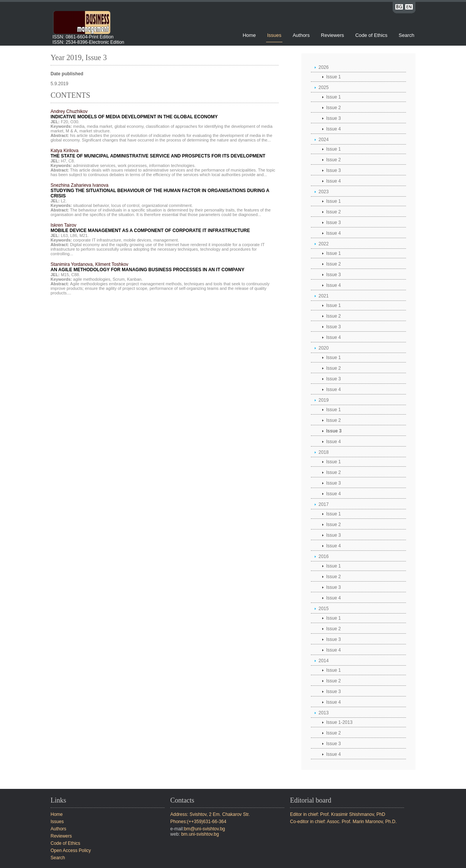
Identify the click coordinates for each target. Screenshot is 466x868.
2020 (324, 348)
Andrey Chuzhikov (134, 114)
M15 (65, 275)
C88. (75, 275)
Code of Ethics (372, 35)
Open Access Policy (71, 851)
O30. (75, 122)
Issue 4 (334, 129)
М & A (71, 131)
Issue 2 (334, 108)
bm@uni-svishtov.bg (204, 829)
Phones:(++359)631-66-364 (198, 822)
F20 (64, 122)
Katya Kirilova (158, 153)
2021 (324, 296)
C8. (72, 161)
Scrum (119, 279)
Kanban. (135, 279)
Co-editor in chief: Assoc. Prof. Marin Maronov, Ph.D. (343, 822)
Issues (274, 35)
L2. (64, 201)
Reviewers (333, 35)
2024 (324, 140)
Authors (301, 35)
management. (166, 240)
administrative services (94, 165)
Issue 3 (334, 118)
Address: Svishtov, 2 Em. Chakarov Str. (210, 814)
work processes (132, 165)
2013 (324, 713)
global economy (129, 126)
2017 (324, 504)
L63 (64, 235)
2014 (324, 661)
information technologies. (172, 165)
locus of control (125, 205)
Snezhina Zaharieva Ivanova (160, 191)
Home (249, 35)
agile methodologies (92, 279)
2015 (324, 609)
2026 (324, 67)
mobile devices (137, 240)
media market (99, 126)
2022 (324, 244)
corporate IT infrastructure (97, 240)
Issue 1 (334, 77)
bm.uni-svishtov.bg (200, 834)
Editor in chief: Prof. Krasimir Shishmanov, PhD (338, 814)
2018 (324, 452)
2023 (324, 192)
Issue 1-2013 (339, 722)
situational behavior (91, 205)
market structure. (95, 131)
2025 (324, 87)
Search (407, 35)
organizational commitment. (167, 205)
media (79, 126)
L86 (73, 235)
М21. (84, 235)
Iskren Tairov (150, 228)
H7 (63, 161)
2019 (324, 400)
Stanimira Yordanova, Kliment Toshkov (147, 267)
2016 (324, 556)
